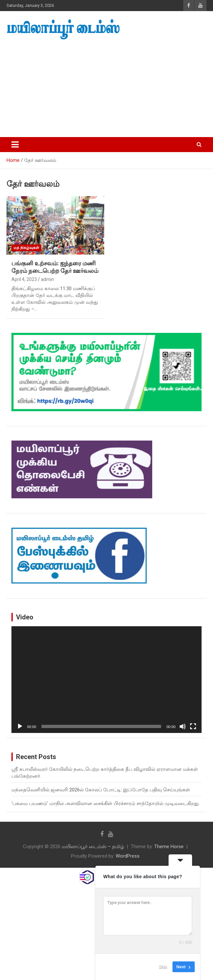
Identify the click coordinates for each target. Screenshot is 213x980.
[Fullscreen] (193, 726)
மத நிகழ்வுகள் (26, 248)
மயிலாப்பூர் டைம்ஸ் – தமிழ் (93, 847)
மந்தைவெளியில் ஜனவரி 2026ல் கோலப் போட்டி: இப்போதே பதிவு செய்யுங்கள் (101, 790)
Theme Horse (169, 847)
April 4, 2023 (24, 279)
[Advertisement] (106, 89)
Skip (163, 967)
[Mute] (183, 726)
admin (47, 279)
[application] (106, 680)
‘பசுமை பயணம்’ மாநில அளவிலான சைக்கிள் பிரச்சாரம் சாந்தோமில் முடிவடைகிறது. (106, 803)
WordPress (128, 856)
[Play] (20, 726)
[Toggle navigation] (15, 145)
